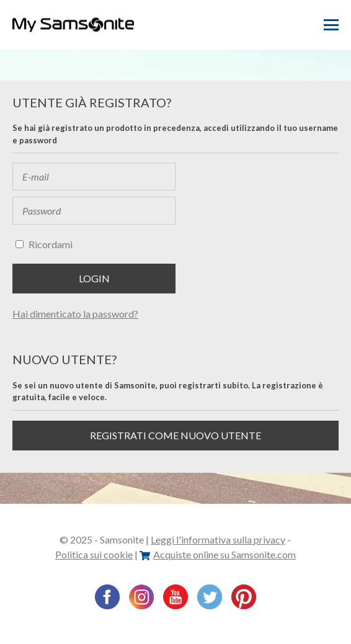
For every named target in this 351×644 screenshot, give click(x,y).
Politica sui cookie (94, 554)
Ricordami (51, 244)
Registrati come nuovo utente (175, 435)
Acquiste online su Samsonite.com (218, 554)
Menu (331, 25)
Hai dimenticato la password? (75, 314)
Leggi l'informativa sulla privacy (218, 539)
